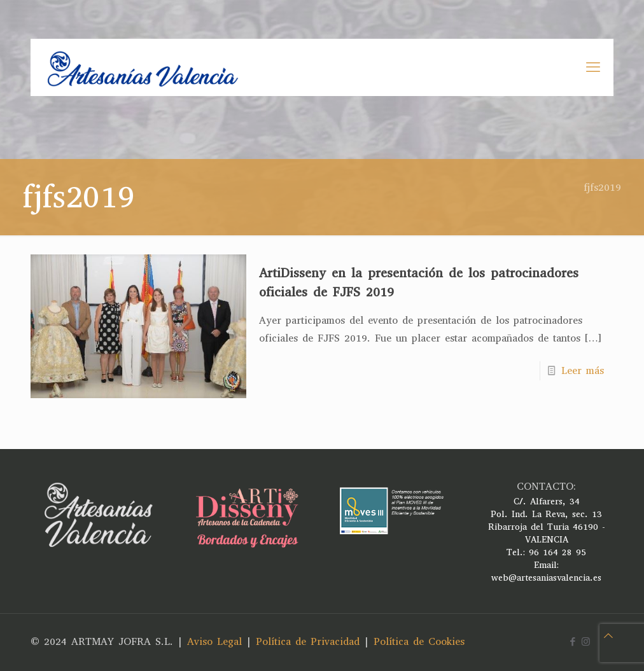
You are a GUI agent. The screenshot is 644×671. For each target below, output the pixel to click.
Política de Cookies (419, 641)
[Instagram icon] (586, 642)
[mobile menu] (593, 67)
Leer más (583, 370)
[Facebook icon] (572, 642)
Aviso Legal (214, 641)
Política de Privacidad (308, 641)
